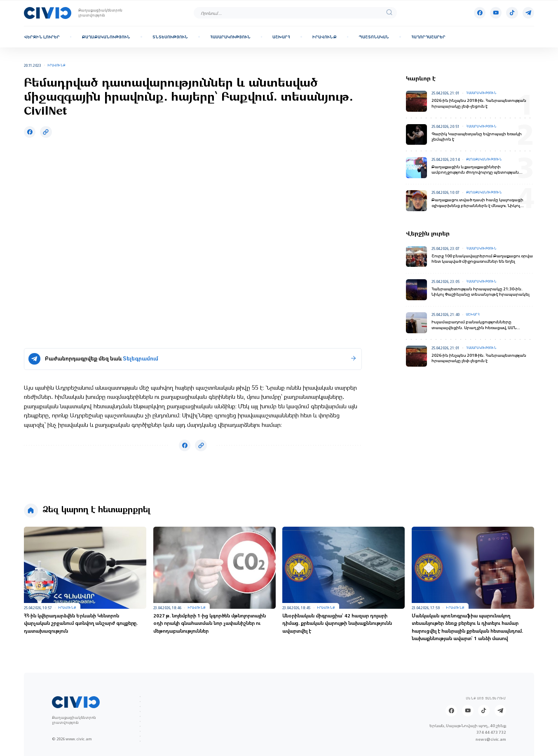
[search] (389, 13)
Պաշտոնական (374, 37)
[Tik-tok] (512, 13)
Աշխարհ (281, 37)
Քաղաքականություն (106, 37)
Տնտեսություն (170, 37)
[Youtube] (496, 13)
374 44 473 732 (491, 732)
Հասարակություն (230, 37)
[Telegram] (528, 13)
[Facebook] (480, 13)
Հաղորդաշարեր (428, 37)
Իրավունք (325, 37)
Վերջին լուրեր (42, 37)
